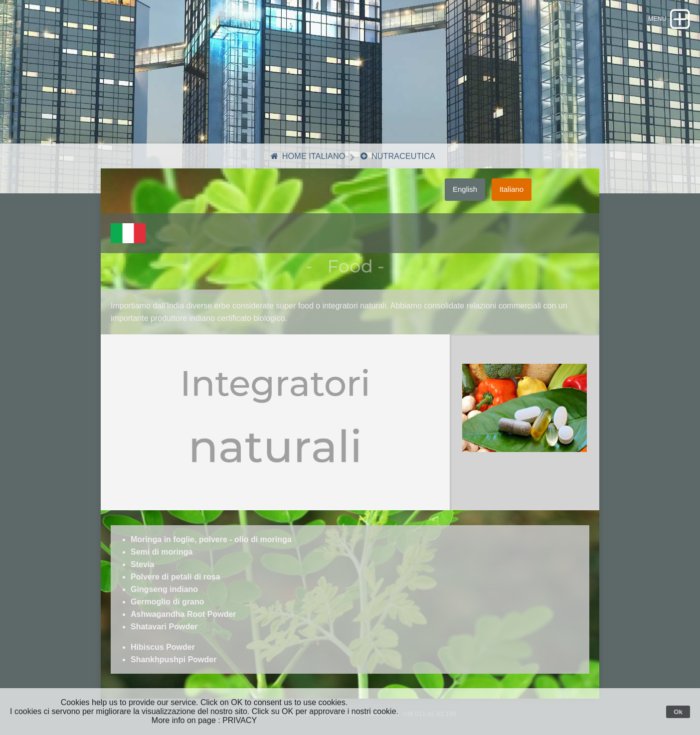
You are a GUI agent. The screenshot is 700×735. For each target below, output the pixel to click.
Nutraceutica (398, 162)
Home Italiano (306, 162)
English (465, 195)
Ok (678, 712)
